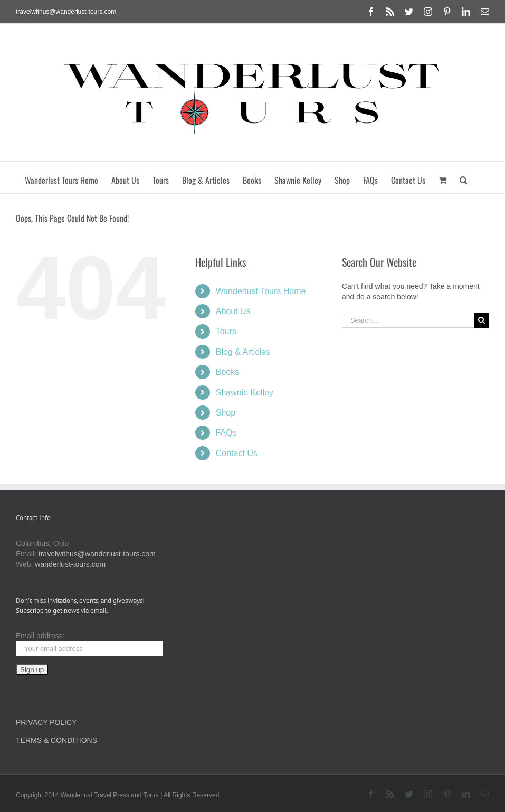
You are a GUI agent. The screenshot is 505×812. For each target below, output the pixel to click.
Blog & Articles (243, 352)
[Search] (482, 320)
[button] (464, 177)
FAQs (226, 433)
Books (227, 372)
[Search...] (408, 320)
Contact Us (237, 453)
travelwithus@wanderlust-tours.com (66, 12)
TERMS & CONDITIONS (56, 740)
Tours (226, 331)
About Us (233, 311)
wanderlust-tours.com (70, 564)
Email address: (40, 636)
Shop (226, 413)
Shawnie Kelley (245, 393)
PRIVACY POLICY (46, 722)
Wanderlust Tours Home (261, 291)
